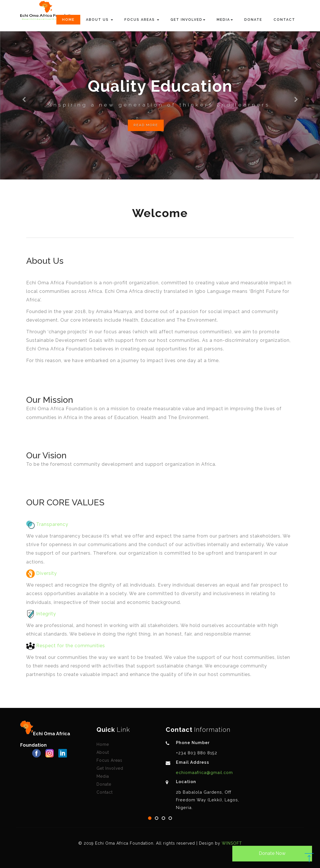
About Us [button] (100, 20)
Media (103, 776)
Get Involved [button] (188, 20)
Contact (284, 20)
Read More (146, 125)
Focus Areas (109, 760)
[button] (24, 90)
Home (68, 20)
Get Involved (110, 768)
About (103, 752)
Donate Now (272, 853)
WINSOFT (232, 843)
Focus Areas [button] (142, 20)
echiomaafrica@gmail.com (204, 772)
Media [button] (225, 20)
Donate (253, 20)
